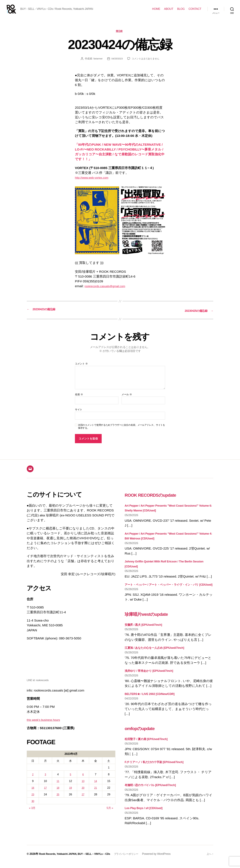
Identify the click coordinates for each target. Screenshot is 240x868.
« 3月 (32, 813)
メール (127, 400)
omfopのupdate (146, 738)
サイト (79, 415)
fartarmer (97, 64)
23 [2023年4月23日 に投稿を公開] (33, 800)
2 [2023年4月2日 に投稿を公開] (33, 780)
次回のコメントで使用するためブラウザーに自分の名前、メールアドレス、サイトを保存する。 (122, 432)
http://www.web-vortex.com (94, 183)
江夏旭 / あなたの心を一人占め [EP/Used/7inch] (160, 658)
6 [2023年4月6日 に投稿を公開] (84, 780)
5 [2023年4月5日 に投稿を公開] (71, 780)
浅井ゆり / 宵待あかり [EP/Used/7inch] (153, 681)
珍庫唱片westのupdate (155, 624)
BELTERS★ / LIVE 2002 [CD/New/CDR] (154, 704)
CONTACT (195, 11)
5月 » (110, 813)
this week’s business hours (46, 725)
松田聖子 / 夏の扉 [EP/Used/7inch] (150, 749)
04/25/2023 (116, 64)
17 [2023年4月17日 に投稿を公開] (46, 793)
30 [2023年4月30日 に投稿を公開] (33, 807)
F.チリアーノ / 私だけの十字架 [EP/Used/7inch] (160, 772)
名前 (79, 400)
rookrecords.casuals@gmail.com (108, 292)
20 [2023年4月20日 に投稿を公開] (84, 793)
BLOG (181, 11)
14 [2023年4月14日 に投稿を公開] (96, 786)
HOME (156, 11)
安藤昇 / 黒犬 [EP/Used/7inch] (147, 635)
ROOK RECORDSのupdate (161, 500)
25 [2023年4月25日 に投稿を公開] (58, 800)
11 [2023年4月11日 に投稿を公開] (58, 786)
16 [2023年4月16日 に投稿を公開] (33, 793)
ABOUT (169, 11)
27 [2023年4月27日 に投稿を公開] (84, 800)
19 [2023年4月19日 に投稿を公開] (71, 793)
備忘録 (120, 36)
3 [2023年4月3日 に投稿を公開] (46, 780)
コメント (81, 369)
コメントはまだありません (146, 64)
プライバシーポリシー (137, 859)
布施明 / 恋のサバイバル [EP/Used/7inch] (155, 795)
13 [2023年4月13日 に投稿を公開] (84, 786)
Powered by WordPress (169, 859)
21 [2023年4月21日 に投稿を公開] (96, 793)
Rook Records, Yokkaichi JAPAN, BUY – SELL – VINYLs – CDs (79, 859)
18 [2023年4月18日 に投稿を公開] (58, 793)
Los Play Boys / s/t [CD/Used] (147, 818)
